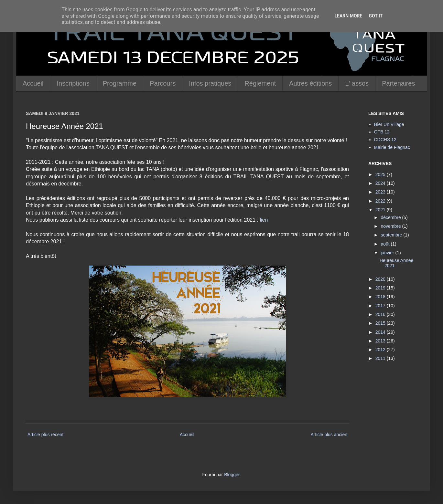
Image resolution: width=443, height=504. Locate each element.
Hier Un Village (389, 124)
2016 (381, 314)
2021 (381, 210)
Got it (376, 16)
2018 (381, 297)
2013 (381, 341)
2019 (381, 288)
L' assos (357, 83)
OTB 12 (382, 132)
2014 (381, 332)
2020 (381, 279)
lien (264, 220)
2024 (381, 183)
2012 (381, 350)
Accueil (33, 83)
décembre (391, 217)
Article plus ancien (329, 435)
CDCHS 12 (385, 140)
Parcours (163, 83)
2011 (381, 358)
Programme (120, 83)
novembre (391, 226)
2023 (381, 192)
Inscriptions (73, 83)
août (386, 244)
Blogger (232, 475)
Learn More (348, 16)
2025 (381, 174)
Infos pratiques (210, 83)
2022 (381, 201)
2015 (381, 323)
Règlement (260, 83)
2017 (381, 306)
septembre (392, 235)
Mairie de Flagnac (392, 147)
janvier (388, 253)
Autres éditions (310, 83)
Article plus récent (45, 435)
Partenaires (398, 83)
